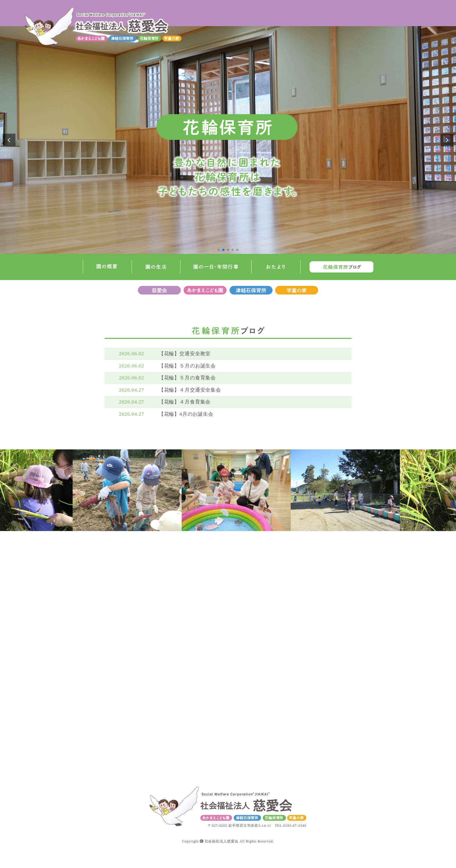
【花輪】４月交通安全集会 (190, 390)
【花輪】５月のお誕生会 (187, 366)
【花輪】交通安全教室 (185, 354)
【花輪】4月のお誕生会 (186, 414)
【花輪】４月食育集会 (185, 402)
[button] (219, 250)
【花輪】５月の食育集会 (187, 378)
